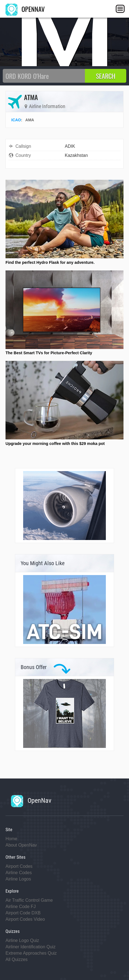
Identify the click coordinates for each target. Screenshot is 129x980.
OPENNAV (25, 9)
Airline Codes (19, 873)
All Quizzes (17, 959)
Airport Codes (19, 866)
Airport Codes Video (25, 919)
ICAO (16, 120)
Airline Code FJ (21, 907)
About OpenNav (21, 845)
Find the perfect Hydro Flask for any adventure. (50, 262)
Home (11, 839)
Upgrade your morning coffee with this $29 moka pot (55, 444)
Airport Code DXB (23, 913)
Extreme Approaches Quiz (31, 953)
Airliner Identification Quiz (30, 947)
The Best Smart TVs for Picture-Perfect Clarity (49, 353)
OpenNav (31, 801)
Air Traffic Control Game (29, 900)
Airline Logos (18, 879)
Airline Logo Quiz (22, 940)
